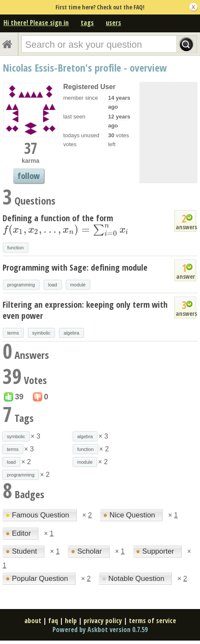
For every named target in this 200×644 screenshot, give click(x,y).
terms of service (152, 621)
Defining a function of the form (66, 224)
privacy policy (103, 621)
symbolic (42, 333)
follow (29, 176)
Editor (19, 533)
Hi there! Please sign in (36, 23)
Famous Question (38, 515)
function (16, 248)
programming (21, 285)
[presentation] (66, 230)
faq (53, 621)
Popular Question (38, 579)
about (33, 621)
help (71, 621)
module (78, 285)
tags (87, 23)
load (53, 285)
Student (22, 551)
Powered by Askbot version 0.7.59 (100, 630)
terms (13, 333)
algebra (71, 333)
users (113, 23)
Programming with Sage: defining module (75, 267)
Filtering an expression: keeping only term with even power (85, 310)
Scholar (87, 551)
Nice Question (130, 515)
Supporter (156, 551)
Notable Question (134, 579)
